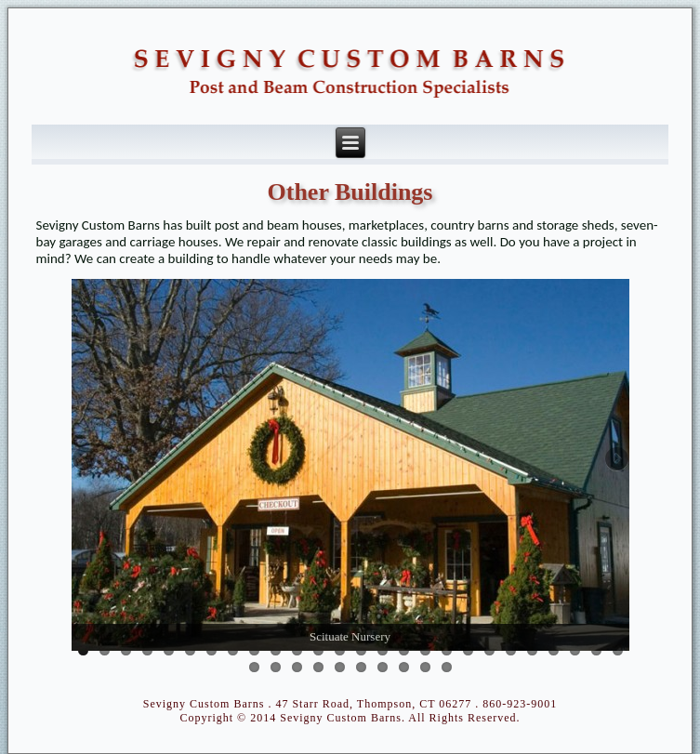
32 (361, 667)
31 (340, 667)
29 (297, 667)
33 (383, 667)
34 (404, 667)
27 (254, 667)
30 (318, 667)
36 (447, 667)
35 (425, 667)
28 (276, 667)
